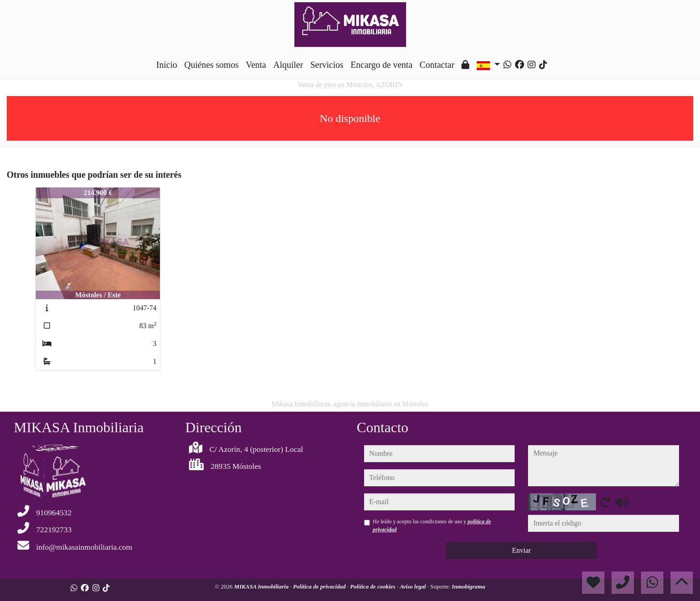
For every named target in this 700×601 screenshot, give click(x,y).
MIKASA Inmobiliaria (262, 586)
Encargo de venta (381, 65)
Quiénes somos (212, 65)
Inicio (167, 65)
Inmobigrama (468, 586)
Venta (256, 65)
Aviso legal (414, 586)
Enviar (522, 550)
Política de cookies (373, 586)
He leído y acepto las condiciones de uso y (432, 526)
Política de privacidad (320, 586)
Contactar (437, 65)
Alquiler (288, 65)
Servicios (327, 65)
